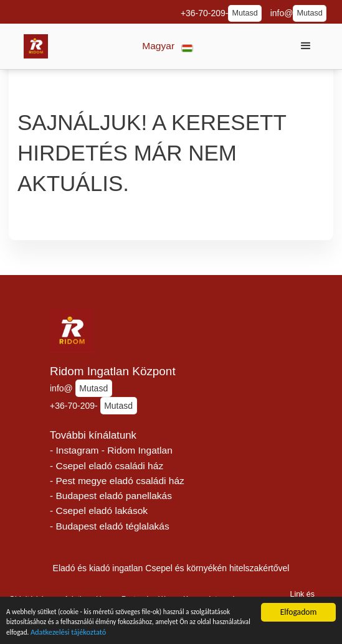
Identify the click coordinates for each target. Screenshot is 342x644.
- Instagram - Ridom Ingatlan (111, 450)
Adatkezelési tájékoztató (199, 637)
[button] (168, 46)
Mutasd (245, 13)
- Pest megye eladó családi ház (117, 481)
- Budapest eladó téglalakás (110, 526)
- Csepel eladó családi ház (107, 466)
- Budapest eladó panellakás (111, 496)
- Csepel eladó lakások (99, 511)
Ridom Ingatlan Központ (113, 371)
